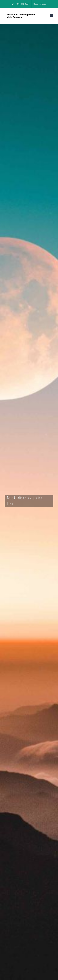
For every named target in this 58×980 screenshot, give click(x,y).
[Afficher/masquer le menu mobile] (52, 15)
